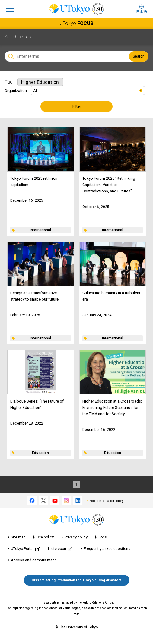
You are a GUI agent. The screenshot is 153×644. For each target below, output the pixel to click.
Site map (18, 537)
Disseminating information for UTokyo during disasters (77, 580)
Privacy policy (76, 537)
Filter (77, 106)
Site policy (45, 537)
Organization (16, 91)
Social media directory (106, 501)
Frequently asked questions (107, 549)
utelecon (62, 549)
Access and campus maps (34, 560)
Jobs (103, 537)
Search (139, 56)
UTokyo (76, 23)
